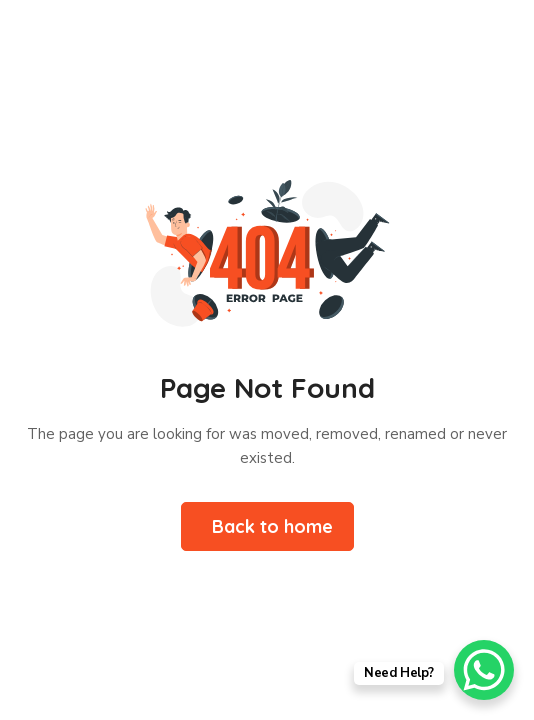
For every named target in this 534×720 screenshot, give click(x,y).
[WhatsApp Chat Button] (484, 670)
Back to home (272, 526)
